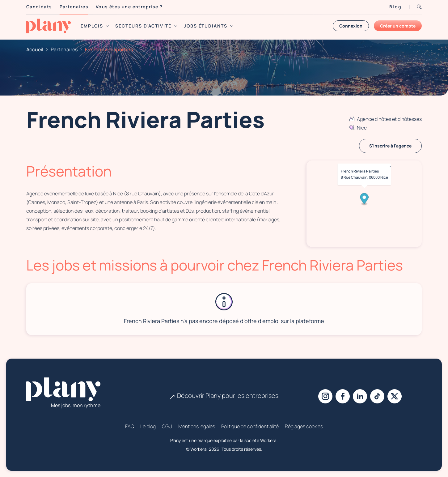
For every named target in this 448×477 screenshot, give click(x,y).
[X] (395, 396)
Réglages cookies (304, 426)
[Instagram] (325, 396)
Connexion (351, 26)
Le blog (148, 426)
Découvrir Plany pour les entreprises (224, 396)
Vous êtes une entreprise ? (129, 7)
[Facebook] (343, 396)
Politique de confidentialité (250, 426)
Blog (395, 7)
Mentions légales (197, 426)
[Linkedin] (360, 396)
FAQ (130, 426)
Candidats (39, 7)
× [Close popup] (390, 166)
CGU (167, 426)
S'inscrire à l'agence (390, 146)
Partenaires (74, 7)
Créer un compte (398, 26)
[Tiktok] (377, 396)
